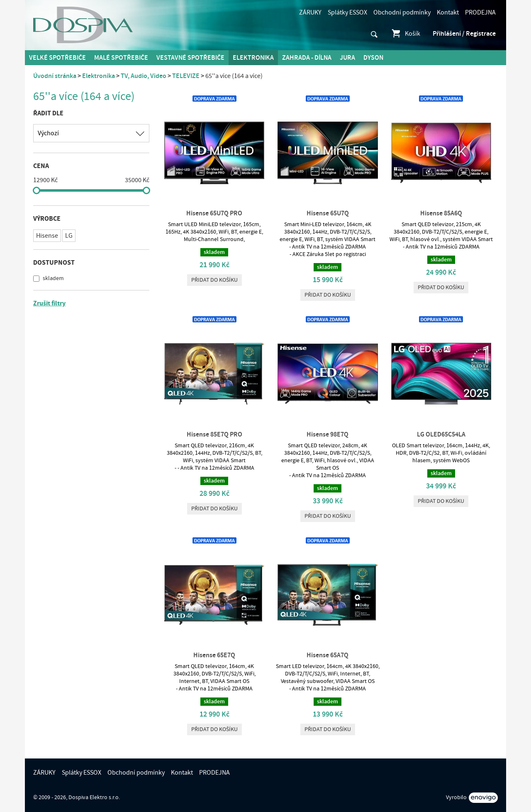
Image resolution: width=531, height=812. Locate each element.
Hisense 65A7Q (328, 655)
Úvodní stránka (55, 76)
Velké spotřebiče (57, 58)
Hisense (47, 236)
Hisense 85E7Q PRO (214, 434)
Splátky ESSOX (347, 12)
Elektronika (253, 58)
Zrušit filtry (49, 303)
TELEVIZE (186, 76)
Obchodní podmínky (402, 12)
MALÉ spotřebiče (121, 58)
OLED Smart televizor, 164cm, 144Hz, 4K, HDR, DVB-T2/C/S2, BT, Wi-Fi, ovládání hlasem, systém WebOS (441, 453)
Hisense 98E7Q (328, 434)
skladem (53, 278)
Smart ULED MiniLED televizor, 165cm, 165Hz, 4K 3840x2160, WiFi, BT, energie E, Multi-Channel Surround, (214, 232)
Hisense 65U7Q (328, 213)
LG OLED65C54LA (441, 434)
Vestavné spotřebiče (190, 58)
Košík (406, 34)
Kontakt (448, 12)
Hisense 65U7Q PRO (214, 213)
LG (69, 236)
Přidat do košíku (214, 280)
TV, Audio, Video (144, 76)
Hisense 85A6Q (441, 213)
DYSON (373, 58)
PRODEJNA (480, 12)
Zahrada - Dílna (307, 58)
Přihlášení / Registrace (464, 34)
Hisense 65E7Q (214, 655)
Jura (347, 58)
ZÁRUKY (310, 12)
